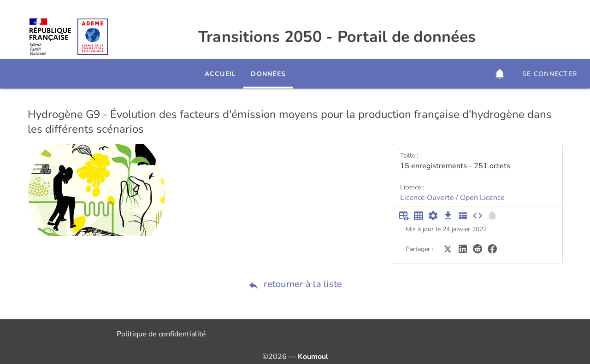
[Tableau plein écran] (419, 216)
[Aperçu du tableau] (404, 216)
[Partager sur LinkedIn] (463, 248)
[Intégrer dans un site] (478, 216)
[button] (500, 74)
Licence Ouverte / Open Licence (452, 198)
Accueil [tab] (221, 74)
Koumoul (313, 357)
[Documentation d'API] (433, 216)
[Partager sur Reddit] (478, 248)
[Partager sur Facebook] (492, 248)
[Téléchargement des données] (448, 216)
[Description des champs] (463, 216)
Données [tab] (268, 74)
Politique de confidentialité (161, 334)
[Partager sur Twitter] (448, 248)
